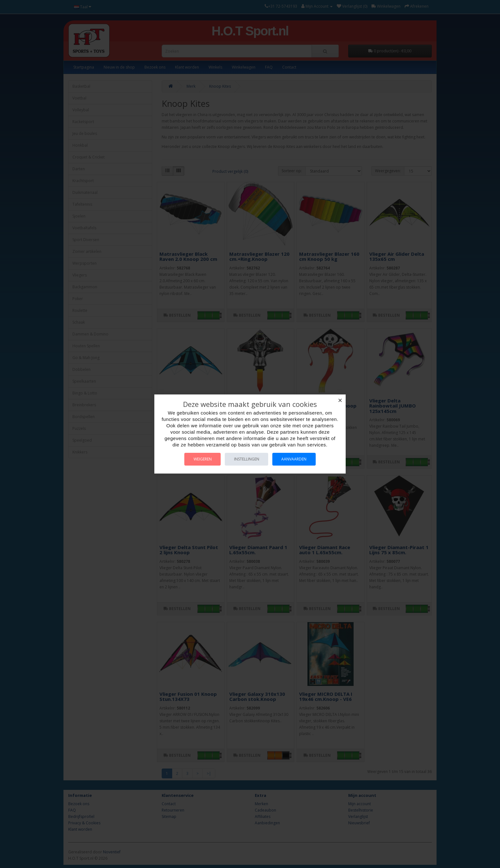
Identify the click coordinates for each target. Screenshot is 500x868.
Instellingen (247, 459)
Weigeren (202, 459)
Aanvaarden (295, 459)
